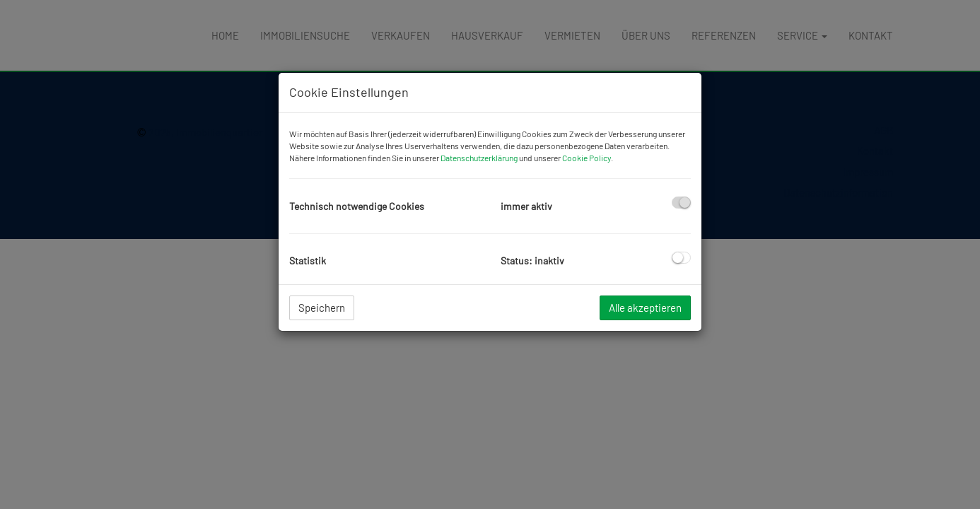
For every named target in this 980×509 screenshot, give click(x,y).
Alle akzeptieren (645, 308)
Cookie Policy (587, 158)
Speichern (322, 308)
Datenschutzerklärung (479, 158)
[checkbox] (681, 203)
